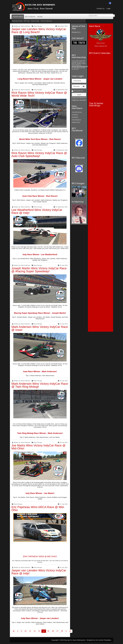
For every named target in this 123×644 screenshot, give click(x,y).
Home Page (18, 17)
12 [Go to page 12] (35, 631)
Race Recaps (38, 26)
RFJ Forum (30, 17)
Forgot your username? (79, 100)
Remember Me (78, 91)
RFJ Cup (27, 21)
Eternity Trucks (17, 21)
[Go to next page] (66, 631)
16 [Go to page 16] (53, 631)
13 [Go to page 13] (39, 631)
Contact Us (101, 8)
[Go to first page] (14, 631)
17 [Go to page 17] (57, 631)
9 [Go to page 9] (21, 631)
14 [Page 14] (44, 631)
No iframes (101, 77)
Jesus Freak (35, 21)
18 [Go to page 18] (62, 631)
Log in (79, 95)
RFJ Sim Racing (79, 139)
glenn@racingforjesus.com (80, 66)
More (40, 17)
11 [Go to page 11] (30, 631)
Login (109, 8)
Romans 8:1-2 (76, 32)
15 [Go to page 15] (48, 631)
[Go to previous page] (18, 631)
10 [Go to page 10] (25, 631)
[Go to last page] (70, 631)
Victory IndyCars (46, 21)
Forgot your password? (79, 98)
